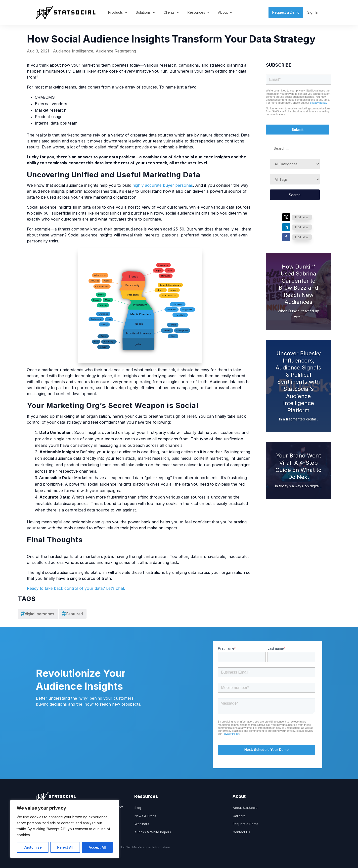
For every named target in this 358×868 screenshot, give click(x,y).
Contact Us (241, 832)
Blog (138, 808)
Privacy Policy (231, 734)
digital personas (40, 614)
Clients (172, 12)
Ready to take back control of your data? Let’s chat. (76, 588)
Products (118, 12)
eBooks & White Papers (153, 832)
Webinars (142, 824)
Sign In (313, 12)
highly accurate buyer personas (163, 185)
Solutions (146, 12)
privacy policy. (318, 103)
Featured (74, 614)
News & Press (145, 816)
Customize (33, 847)
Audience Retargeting (116, 51)
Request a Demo (286, 12)
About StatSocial (246, 808)
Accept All (97, 847)
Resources (199, 12)
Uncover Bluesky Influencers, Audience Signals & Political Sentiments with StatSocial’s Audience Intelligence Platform (298, 382)
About (225, 12)
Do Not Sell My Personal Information (142, 847)
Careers (239, 816)
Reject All (65, 847)
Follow (302, 217)
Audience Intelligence (73, 51)
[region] (65, 829)
